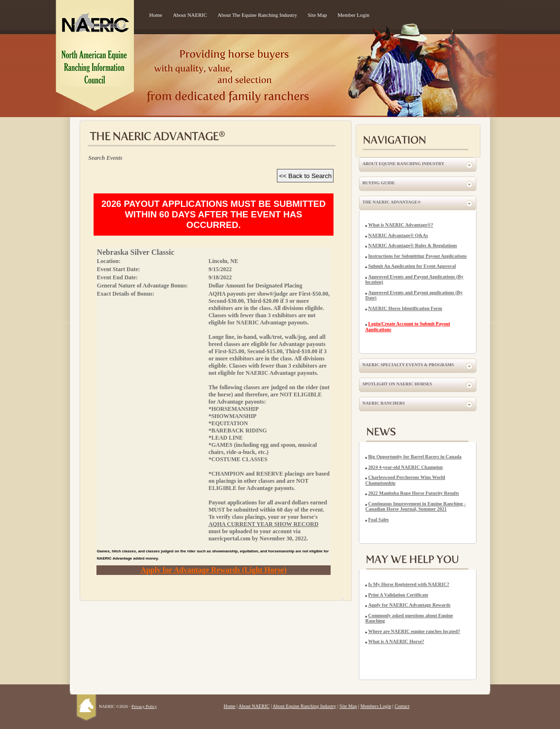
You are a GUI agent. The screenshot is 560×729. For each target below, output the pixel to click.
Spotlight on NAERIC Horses (397, 384)
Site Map (317, 15)
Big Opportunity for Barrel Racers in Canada (415, 457)
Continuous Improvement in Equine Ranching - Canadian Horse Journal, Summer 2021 (415, 507)
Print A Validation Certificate (398, 595)
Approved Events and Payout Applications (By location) (414, 280)
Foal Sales (378, 520)
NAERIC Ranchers (383, 403)
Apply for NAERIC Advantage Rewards (409, 605)
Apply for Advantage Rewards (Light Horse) (214, 570)
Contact (402, 706)
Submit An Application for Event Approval (412, 266)
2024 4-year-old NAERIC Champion (405, 467)
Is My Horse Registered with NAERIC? (409, 584)
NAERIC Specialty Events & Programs (408, 365)
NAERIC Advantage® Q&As (398, 235)
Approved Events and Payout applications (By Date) (414, 295)
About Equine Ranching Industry (403, 164)
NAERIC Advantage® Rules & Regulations (412, 245)
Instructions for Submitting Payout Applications (417, 256)
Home (156, 15)
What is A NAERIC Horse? (396, 641)
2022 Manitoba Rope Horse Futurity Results (413, 493)
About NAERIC (190, 15)
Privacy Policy (144, 706)
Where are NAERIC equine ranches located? (414, 631)
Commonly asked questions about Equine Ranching (409, 618)
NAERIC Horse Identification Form (405, 308)
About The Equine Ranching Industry (257, 15)
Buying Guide (379, 183)
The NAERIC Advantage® (391, 202)
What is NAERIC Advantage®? (401, 225)
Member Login (354, 15)
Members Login (376, 706)
